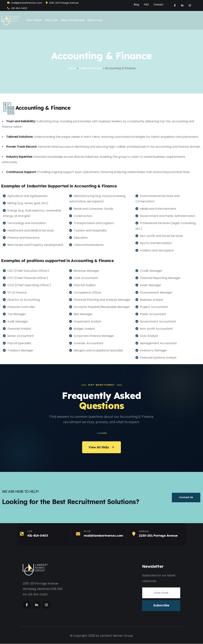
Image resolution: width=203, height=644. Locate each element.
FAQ (146, 4)
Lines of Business (91, 68)
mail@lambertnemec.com (25, 3)
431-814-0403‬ (17, 8)
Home (72, 68)
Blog (136, 4)
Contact (159, 4)
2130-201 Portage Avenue (62, 3)
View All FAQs (101, 447)
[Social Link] (175, 5)
